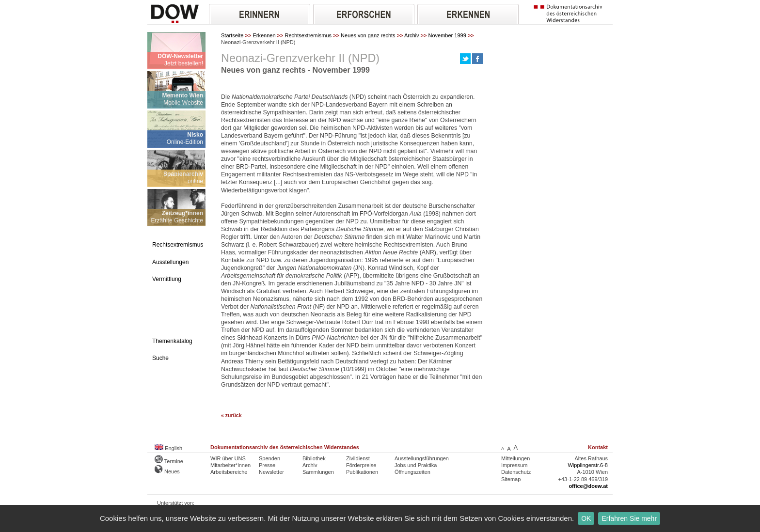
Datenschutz (516, 472)
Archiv (412, 35)
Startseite (232, 35)
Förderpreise (361, 465)
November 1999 (447, 35)
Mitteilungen (515, 458)
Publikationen (362, 472)
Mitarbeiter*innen (230, 465)
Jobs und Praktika (416, 465)
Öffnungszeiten (412, 472)
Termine (169, 461)
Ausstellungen (170, 262)
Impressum (514, 465)
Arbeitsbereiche (229, 472)
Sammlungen (318, 472)
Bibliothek (314, 458)
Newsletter (271, 472)
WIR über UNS (228, 458)
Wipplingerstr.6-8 (588, 465)
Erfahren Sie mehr (629, 518)
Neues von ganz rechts (368, 35)
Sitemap (511, 479)
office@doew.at (588, 486)
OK (586, 518)
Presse (267, 465)
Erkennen (264, 35)
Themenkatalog (172, 341)
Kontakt (598, 447)
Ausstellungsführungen (422, 458)
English (168, 448)
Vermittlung (167, 279)
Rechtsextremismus (309, 35)
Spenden (269, 458)
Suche (160, 358)
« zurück (231, 415)
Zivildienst (358, 458)
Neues (167, 471)
